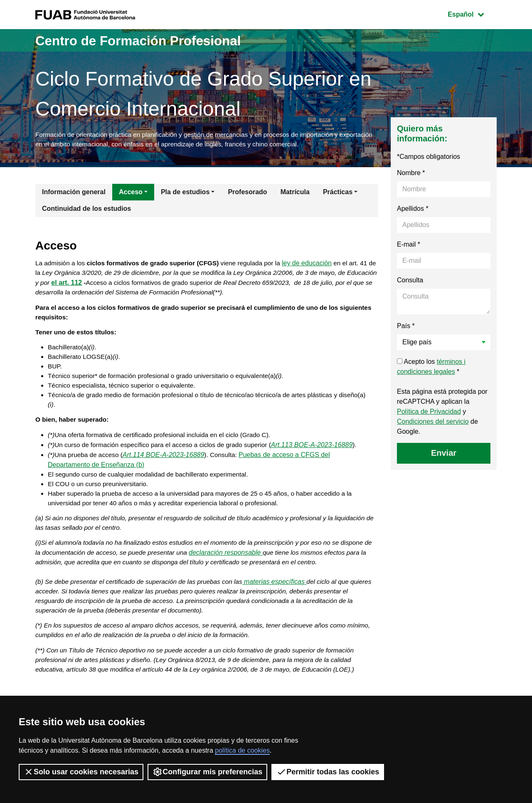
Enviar (444, 455)
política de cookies (242, 750)
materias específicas (283, 609)
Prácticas (338, 194)
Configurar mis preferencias (207, 772)
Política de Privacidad (429, 413)
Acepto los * (431, 368)
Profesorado (247, 194)
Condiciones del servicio (433, 423)
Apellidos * (413, 210)
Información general (74, 194)
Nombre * (411, 174)
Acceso (131, 194)
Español (472, 14)
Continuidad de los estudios (86, 210)
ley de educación (318, 266)
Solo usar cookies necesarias (81, 772)
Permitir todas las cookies (328, 772)
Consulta (410, 282)
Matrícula (295, 194)
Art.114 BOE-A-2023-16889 (167, 476)
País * (406, 327)
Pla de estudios (185, 194)
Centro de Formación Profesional (153, 40)
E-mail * (409, 246)
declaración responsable (241, 579)
